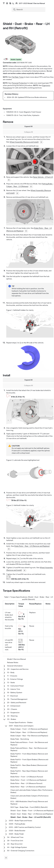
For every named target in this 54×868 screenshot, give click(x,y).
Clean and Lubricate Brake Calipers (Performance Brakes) (29, 797)
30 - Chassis (12, 709)
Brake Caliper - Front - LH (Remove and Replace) (29, 729)
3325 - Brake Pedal (16, 834)
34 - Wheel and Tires (15, 837)
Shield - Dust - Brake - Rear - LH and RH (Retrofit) (31, 817)
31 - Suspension (13, 713)
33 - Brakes (12, 719)
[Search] (29, 10)
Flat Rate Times (18, 77)
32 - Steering (12, 716)
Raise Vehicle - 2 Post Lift (43, 177)
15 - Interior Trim (14, 689)
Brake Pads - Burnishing (20, 739)
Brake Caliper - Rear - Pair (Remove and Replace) (29, 736)
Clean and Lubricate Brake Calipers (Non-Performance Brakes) (31, 791)
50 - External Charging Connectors (21, 851)
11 (20, 343)
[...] (41, 142)
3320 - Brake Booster (17, 831)
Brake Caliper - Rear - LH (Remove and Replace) (29, 732)
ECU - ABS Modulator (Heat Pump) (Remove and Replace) (29, 803)
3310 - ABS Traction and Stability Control (25, 827)
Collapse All (28, 132)
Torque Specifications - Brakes (21, 722)
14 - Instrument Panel (15, 686)
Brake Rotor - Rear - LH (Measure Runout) (26, 783)
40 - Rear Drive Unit (15, 844)
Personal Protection (19, 83)
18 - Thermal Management (17, 699)
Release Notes (13, 662)
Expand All (29, 126)
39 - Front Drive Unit (15, 841)
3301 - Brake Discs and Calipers (21, 726)
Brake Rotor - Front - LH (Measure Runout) (27, 777)
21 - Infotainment (14, 706)
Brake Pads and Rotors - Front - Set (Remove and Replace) (29, 744)
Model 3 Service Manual (16, 659)
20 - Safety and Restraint (17, 703)
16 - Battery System (15, 692)
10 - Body (11, 672)
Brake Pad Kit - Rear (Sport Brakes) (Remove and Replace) (29, 772)
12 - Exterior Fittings (15, 679)
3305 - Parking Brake (17, 824)
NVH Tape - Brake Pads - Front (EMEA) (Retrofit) (29, 807)
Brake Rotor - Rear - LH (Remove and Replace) (32, 546)
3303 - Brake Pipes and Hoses (20, 821)
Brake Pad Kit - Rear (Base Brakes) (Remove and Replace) (29, 766)
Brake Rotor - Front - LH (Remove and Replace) (28, 780)
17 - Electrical (12, 696)
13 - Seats (11, 682)
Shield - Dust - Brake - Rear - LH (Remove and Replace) (32, 814)
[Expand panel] (6, 858)
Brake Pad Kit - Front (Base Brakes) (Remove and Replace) (29, 755)
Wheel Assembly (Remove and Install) (24, 142)
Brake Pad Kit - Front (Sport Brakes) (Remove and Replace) (29, 761)
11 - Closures (12, 676)
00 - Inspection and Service (18, 669)
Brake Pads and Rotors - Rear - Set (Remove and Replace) (29, 749)
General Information (15, 666)
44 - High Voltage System (17, 847)
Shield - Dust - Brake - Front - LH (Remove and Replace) (32, 811)
